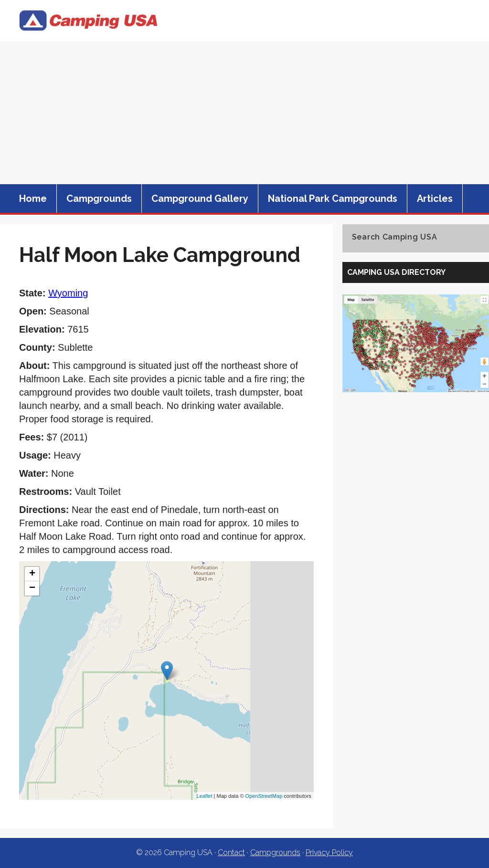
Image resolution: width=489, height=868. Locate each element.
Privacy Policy (329, 852)
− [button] (32, 588)
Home (33, 199)
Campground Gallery (200, 199)
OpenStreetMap (264, 796)
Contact (231, 852)
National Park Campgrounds (333, 199)
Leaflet (205, 796)
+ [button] (32, 574)
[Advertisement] (244, 113)
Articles (435, 199)
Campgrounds (99, 199)
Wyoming (68, 293)
